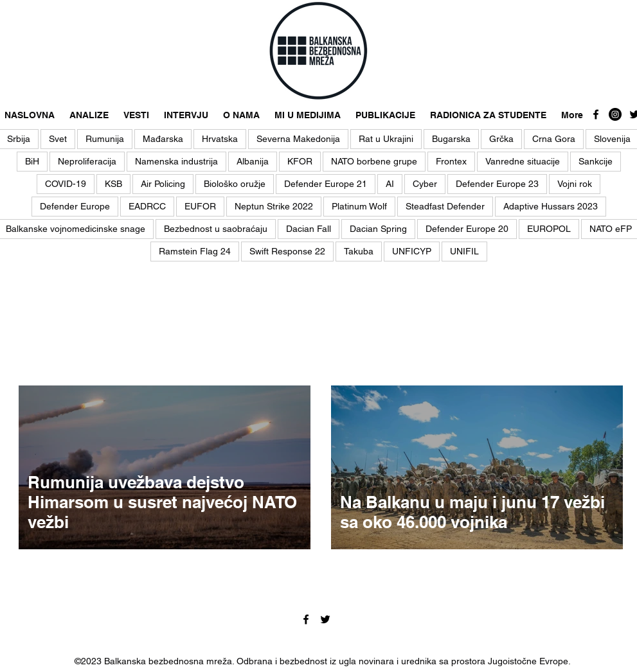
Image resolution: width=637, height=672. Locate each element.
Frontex (451, 161)
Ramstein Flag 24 (195, 251)
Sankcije (596, 161)
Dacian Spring (378, 229)
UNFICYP (412, 251)
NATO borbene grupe (374, 161)
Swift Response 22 (287, 251)
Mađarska (163, 139)
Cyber (425, 184)
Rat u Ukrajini (386, 139)
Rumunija (105, 139)
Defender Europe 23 (497, 184)
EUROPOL (549, 229)
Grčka (501, 139)
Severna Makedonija (298, 139)
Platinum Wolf (359, 206)
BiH (32, 161)
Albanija (253, 161)
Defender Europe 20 (467, 229)
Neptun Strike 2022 (274, 206)
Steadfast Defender (445, 206)
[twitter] (325, 619)
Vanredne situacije (523, 161)
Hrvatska (220, 139)
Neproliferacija (87, 161)
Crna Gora (554, 139)
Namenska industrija (176, 161)
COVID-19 (66, 184)
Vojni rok (575, 184)
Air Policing (163, 184)
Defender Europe (75, 206)
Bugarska (451, 139)
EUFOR (200, 206)
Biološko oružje (235, 184)
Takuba (359, 251)
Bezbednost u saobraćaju (216, 229)
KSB (113, 184)
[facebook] (596, 114)
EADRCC (147, 206)
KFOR (300, 161)
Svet (58, 139)
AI (390, 184)
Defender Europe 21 (326, 184)
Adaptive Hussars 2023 (551, 206)
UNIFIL (464, 251)
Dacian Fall (309, 229)
